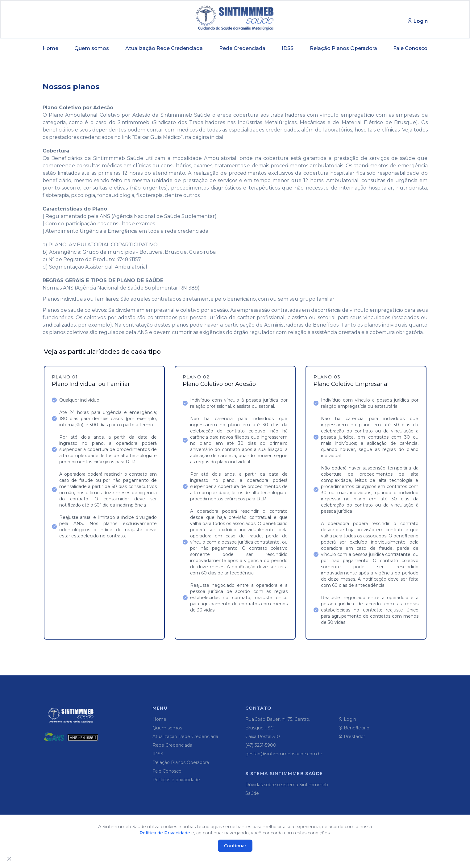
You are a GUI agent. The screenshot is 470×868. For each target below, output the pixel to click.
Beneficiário (354, 728)
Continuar (235, 846)
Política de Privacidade (165, 833)
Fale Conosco (410, 48)
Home (50, 48)
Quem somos (92, 48)
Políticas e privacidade (176, 780)
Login (347, 719)
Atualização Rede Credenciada (164, 48)
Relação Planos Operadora (343, 48)
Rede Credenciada (242, 48)
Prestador (352, 737)
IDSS (288, 48)
